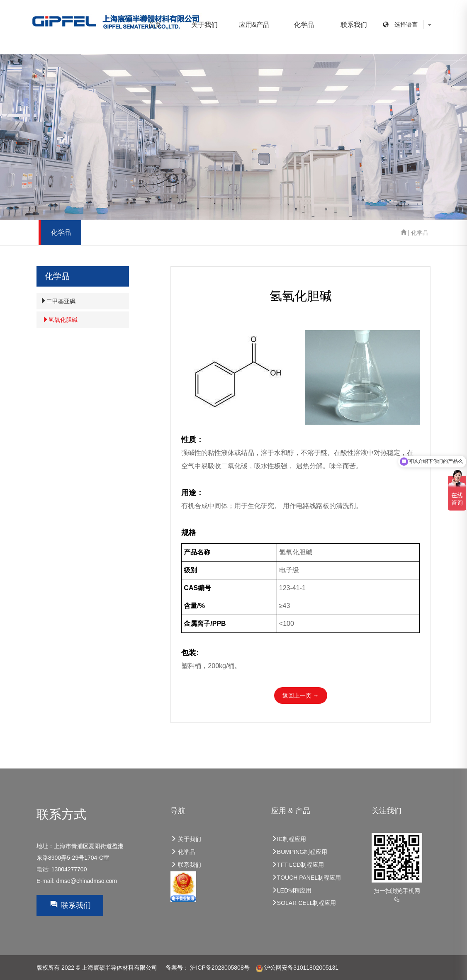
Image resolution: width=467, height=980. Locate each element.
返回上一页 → (301, 695)
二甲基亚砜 (58, 301)
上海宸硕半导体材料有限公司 (119, 968)
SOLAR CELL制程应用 (304, 903)
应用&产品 (254, 25)
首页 (155, 25)
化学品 (304, 25)
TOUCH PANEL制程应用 (306, 878)
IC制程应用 (289, 839)
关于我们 (204, 25)
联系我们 (354, 25)
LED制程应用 (291, 890)
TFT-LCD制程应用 (298, 865)
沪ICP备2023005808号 (220, 968)
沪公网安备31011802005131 (297, 968)
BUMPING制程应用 (299, 852)
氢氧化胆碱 (60, 320)
